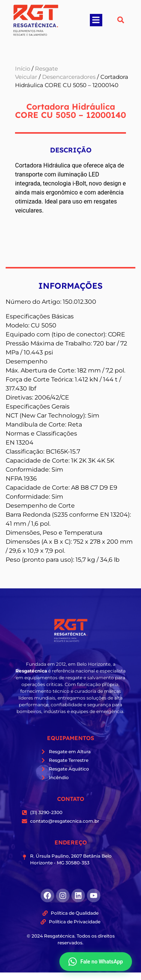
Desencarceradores (69, 77)
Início (23, 69)
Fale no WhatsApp (96, 962)
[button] (96, 20)
